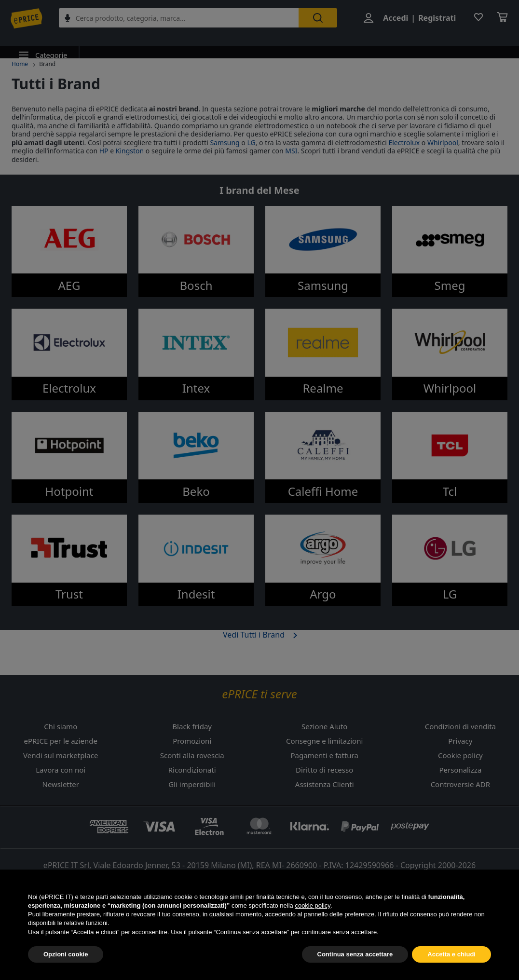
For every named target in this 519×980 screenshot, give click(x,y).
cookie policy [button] (312, 910)
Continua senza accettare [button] (355, 959)
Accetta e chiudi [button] (451, 959)
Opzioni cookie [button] (66, 959)
